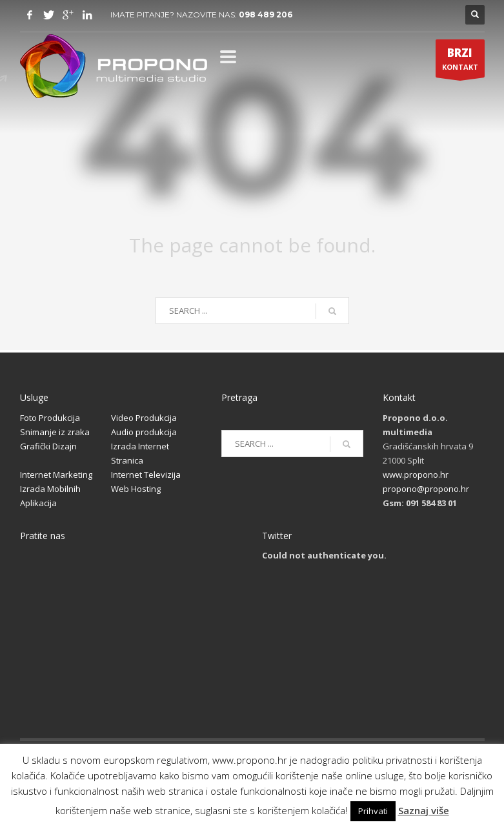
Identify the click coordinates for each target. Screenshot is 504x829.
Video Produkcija (144, 418)
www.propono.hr (416, 475)
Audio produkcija (144, 432)
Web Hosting (136, 489)
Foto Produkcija (50, 418)
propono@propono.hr (426, 489)
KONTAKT (460, 61)
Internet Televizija (146, 475)
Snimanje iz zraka (55, 432)
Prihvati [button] (373, 811)
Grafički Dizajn (48, 446)
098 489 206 (266, 15)
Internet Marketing (56, 475)
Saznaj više (424, 810)
